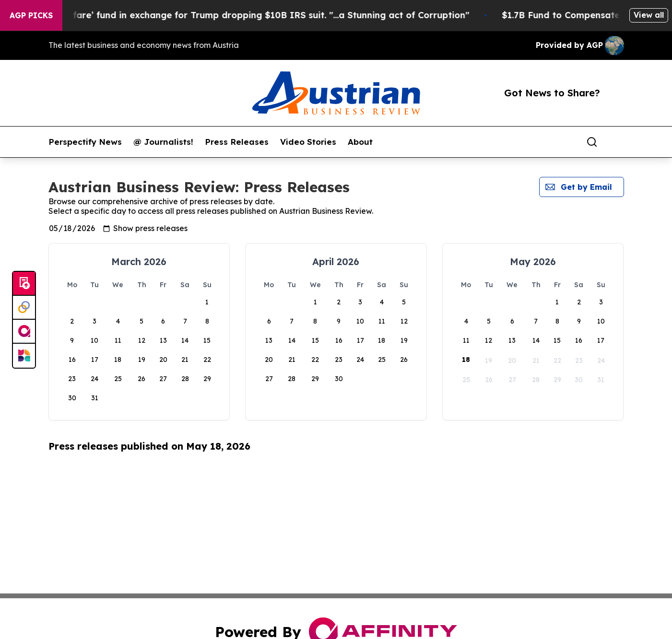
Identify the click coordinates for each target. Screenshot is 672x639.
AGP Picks (31, 15)
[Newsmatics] (24, 356)
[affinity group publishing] (24, 332)
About (360, 142)
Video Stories (308, 142)
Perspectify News (85, 142)
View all (649, 15)
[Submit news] (24, 284)
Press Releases (237, 142)
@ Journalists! (163, 142)
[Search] (592, 142)
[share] (617, 142)
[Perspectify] (24, 308)
